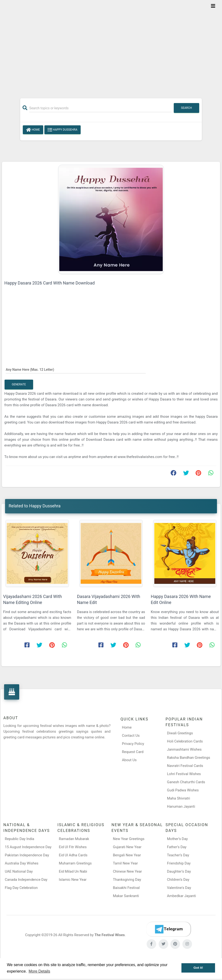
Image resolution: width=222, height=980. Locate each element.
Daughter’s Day (179, 871)
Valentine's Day (179, 888)
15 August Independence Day (28, 847)
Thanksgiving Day (127, 880)
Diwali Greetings (180, 733)
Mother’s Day (177, 839)
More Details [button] (39, 971)
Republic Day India (20, 839)
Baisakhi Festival (126, 888)
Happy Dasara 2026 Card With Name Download (50, 283)
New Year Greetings (129, 839)
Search (186, 108)
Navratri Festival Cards (185, 766)
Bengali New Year (127, 855)
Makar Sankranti (126, 896)
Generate (19, 384)
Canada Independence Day (26, 880)
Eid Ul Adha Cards (73, 855)
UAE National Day (19, 871)
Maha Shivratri (179, 798)
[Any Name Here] (76, 369)
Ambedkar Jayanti (182, 896)
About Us (129, 760)
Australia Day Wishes (22, 863)
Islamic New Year (73, 880)
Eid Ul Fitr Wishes (73, 847)
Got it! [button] (198, 968)
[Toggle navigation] (213, 6)
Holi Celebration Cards (185, 741)
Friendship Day (179, 863)
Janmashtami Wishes (184, 749)
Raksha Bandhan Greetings (189, 758)
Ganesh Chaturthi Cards (186, 782)
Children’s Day (178, 880)
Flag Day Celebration (21, 888)
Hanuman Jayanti (181, 806)
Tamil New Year (126, 863)
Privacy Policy (133, 744)
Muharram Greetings (75, 863)
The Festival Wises (110, 935)
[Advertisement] (111, 46)
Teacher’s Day (178, 855)
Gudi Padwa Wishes (183, 790)
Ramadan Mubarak (74, 839)
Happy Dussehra (63, 130)
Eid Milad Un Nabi (73, 871)
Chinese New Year (128, 871)
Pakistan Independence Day (27, 855)
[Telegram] (168, 929)
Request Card (133, 752)
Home (33, 130)
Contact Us (131, 736)
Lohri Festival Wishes (184, 774)
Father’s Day (177, 847)
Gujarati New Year (127, 847)
